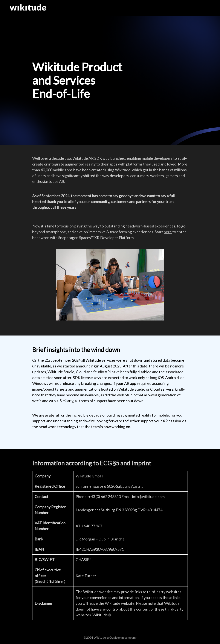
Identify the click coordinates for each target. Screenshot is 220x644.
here (168, 232)
